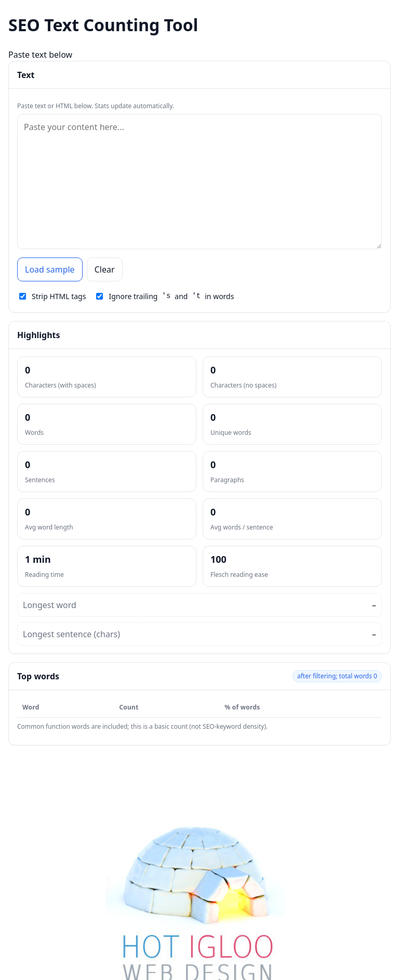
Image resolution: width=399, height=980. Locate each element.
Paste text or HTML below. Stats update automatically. (96, 106)
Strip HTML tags (52, 296)
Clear (105, 269)
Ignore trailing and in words (165, 296)
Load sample (50, 269)
